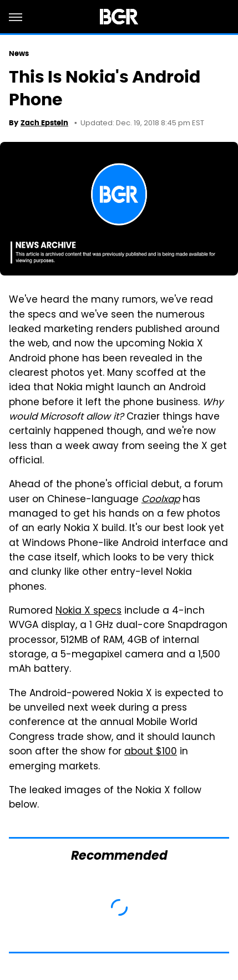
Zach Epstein (44, 123)
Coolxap (161, 500)
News (19, 53)
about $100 (151, 752)
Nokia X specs (88, 611)
